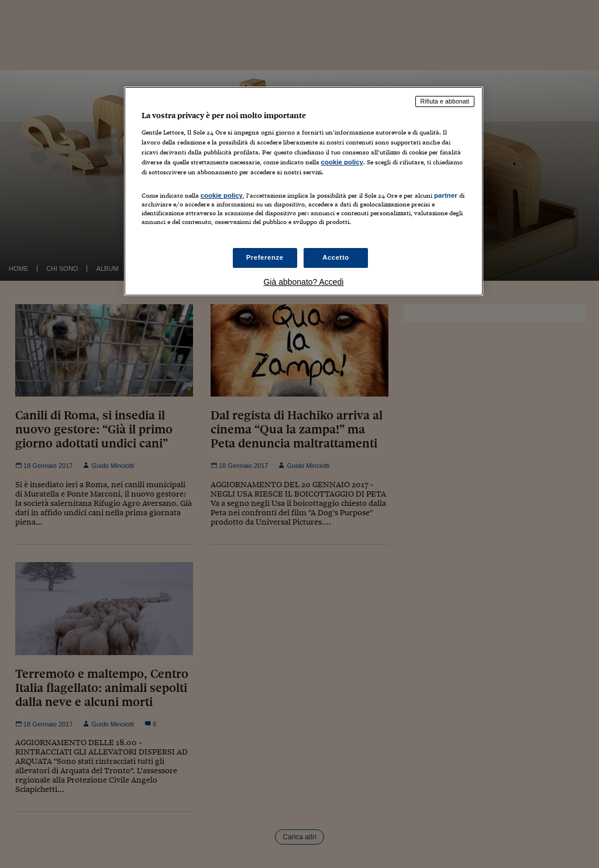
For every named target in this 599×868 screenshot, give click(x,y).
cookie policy (342, 162)
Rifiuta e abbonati (445, 101)
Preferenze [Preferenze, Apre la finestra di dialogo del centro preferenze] (265, 257)
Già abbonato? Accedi (303, 282)
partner (446, 195)
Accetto (336, 257)
